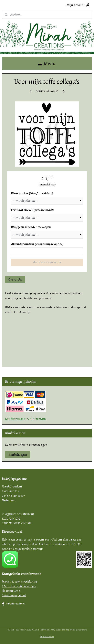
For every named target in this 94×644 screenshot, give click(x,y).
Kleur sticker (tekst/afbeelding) (32, 193)
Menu (47, 64)
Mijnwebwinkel (47, 637)
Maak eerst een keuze (47, 262)
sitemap (45, 630)
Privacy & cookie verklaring (19, 582)
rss (52, 630)
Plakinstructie (11, 591)
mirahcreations (13, 604)
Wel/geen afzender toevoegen (31, 227)
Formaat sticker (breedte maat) (32, 210)
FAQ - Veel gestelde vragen (19, 586)
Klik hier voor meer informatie (26, 419)
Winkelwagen (18, 455)
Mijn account (78, 5)
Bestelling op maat (14, 595)
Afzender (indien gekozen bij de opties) (37, 244)
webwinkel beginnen (65, 630)
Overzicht (15, 279)
